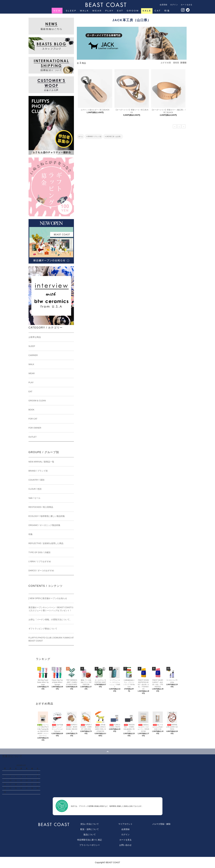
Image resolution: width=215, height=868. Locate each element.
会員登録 (164, 5)
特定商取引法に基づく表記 (90, 840)
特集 (167, 11)
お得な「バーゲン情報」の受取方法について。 (50, 620)
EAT (120, 11)
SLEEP (71, 11)
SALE (147, 11)
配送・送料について (90, 829)
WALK (84, 11)
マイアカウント (125, 824)
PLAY (109, 11)
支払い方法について (90, 824)
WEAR (97, 11)
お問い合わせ (125, 845)
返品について (90, 835)
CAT (158, 11)
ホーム (81, 137)
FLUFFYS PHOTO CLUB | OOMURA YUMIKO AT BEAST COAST (51, 639)
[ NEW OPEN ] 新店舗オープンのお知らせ (48, 598)
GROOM (133, 11)
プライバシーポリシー (90, 845)
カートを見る (125, 840)
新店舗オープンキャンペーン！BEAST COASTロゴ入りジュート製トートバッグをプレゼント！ (51, 609)
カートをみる (187, 5)
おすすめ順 (166, 63)
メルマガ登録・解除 (161, 824)
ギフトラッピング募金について (43, 629)
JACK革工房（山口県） (114, 137)
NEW (57, 11)
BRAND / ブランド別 (94, 137)
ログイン (174, 5)
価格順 (176, 63)
